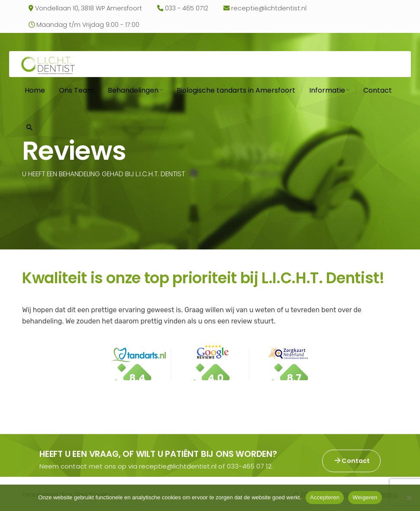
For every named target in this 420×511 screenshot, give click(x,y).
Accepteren (325, 497)
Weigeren (365, 497)
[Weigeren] (409, 498)
